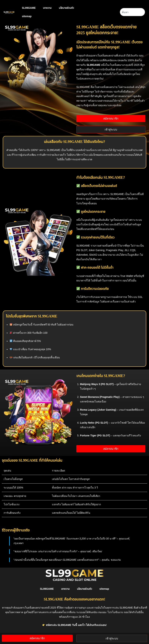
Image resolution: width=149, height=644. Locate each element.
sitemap (27, 16)
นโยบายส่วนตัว (67, 8)
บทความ (47, 8)
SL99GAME (29, 8)
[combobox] (132, 12)
